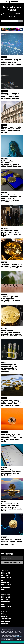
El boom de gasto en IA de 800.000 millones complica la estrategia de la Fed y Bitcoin (11, 130)
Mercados (4, 57)
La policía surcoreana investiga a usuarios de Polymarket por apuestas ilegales (11, 233)
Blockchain (5, 91)
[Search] (20, 21)
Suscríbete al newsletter (12, 562)
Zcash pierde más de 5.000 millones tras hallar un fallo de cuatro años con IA (12, 266)
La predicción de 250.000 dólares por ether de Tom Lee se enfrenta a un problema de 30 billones (11, 403)
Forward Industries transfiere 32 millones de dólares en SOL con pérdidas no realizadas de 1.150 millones (11, 198)
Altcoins (4, 193)
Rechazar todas (7, 639)
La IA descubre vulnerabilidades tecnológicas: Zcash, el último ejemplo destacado (11, 163)
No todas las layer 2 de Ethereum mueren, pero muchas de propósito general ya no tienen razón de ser (12, 507)
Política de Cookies (18, 637)
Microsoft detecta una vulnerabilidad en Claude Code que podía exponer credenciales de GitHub (11, 96)
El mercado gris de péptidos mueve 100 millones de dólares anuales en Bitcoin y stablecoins (9, 368)
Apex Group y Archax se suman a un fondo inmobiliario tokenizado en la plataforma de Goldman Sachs (11, 438)
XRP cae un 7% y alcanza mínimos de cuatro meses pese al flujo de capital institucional (11, 472)
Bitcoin (4, 362)
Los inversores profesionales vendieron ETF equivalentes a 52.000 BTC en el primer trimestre (12, 333)
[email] (12, 558)
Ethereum (4, 398)
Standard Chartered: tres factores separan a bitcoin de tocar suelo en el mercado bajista (12, 542)
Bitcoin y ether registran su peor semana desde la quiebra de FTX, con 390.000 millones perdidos (11, 62)
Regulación (5, 228)
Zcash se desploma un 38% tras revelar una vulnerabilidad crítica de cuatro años (11, 299)
